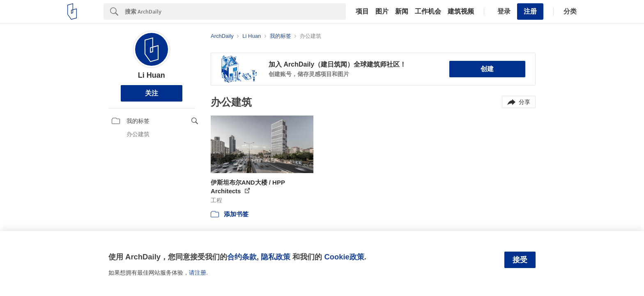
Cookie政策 (344, 257)
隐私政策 (276, 257)
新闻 (402, 12)
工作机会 (428, 12)
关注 (152, 93)
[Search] (235, 12)
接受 (520, 260)
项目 (362, 12)
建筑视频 (461, 12)
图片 (382, 12)
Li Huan (152, 75)
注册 (530, 11)
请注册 (198, 273)
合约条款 (242, 257)
